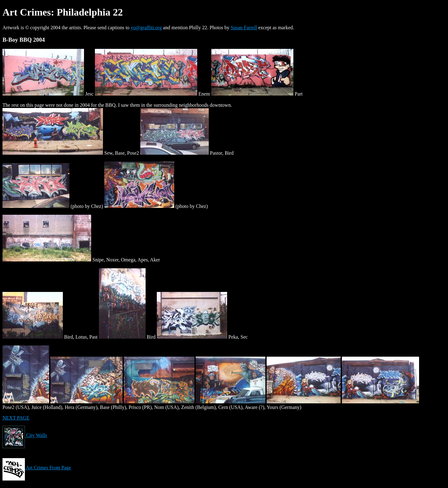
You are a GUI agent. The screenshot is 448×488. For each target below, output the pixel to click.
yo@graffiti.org (146, 28)
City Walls (25, 435)
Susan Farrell (244, 28)
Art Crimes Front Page (37, 468)
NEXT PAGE (16, 418)
